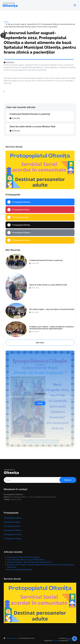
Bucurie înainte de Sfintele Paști (19, 570)
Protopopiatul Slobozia (13, 518)
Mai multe (40, 343)
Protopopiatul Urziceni (13, 534)
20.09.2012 (9, 62)
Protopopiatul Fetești (12, 522)
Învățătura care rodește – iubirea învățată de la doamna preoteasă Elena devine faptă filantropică (52, 328)
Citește (40, 403)
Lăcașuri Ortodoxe (71, 638)
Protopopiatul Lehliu (12, 526)
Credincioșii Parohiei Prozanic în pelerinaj (30, 114)
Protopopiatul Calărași (13, 539)
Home (6, 22)
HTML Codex (56, 641)
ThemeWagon (72, 641)
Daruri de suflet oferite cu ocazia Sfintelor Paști (32, 127)
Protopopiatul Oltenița (13, 530)
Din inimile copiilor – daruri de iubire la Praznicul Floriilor (52, 309)
